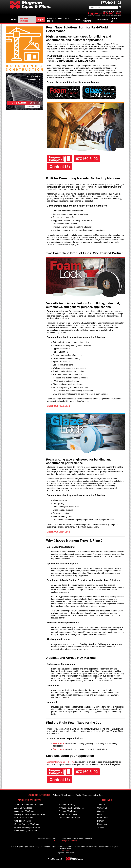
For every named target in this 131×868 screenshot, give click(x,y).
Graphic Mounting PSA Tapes (27, 827)
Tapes (41, 20)
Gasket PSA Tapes (22, 821)
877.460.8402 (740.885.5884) (65, 841)
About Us (101, 805)
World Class (103, 818)
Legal (100, 814)
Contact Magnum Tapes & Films (61, 762)
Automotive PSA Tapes (24, 811)
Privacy (100, 821)
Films (78, 20)
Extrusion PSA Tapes (23, 818)
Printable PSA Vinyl (67, 805)
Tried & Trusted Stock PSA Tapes (29, 805)
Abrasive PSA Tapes (23, 808)
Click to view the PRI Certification (112, 12)
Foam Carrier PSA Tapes (69, 818)
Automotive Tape (96, 795)
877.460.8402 (111, 2)
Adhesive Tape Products (63, 795)
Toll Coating (87, 20)
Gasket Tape (81, 795)
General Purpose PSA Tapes (27, 824)
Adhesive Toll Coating (68, 814)
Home (14, 20)
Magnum (65, 851)
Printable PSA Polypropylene (71, 808)
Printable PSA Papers (68, 811)
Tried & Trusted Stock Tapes (58, 20)
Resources (102, 20)
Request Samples (24, 20)
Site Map (101, 827)
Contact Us (115, 20)
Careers (101, 811)
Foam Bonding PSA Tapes (26, 831)
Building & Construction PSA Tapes (30, 814)
